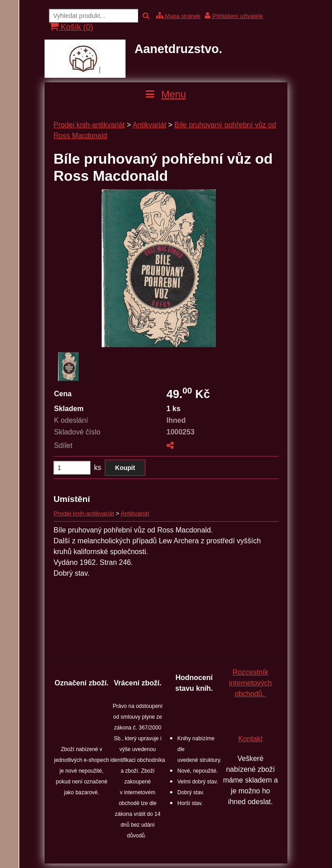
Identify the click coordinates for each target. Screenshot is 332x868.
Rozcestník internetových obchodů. (250, 683)
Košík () (71, 27)
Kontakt (251, 739)
